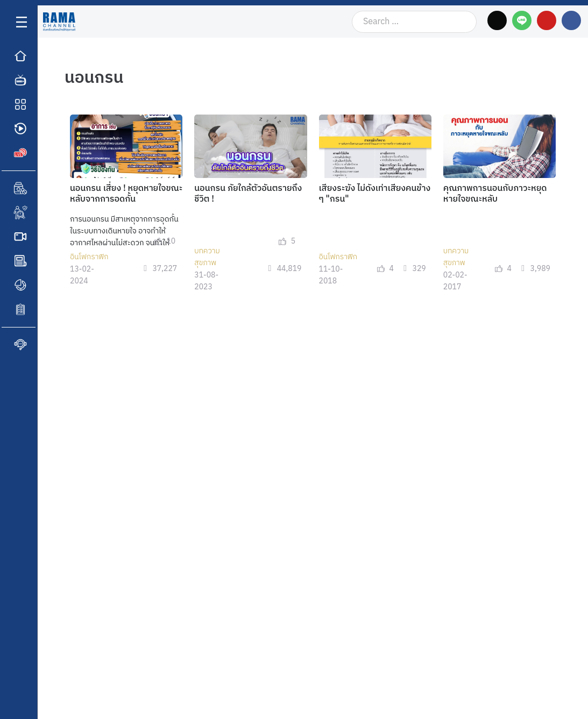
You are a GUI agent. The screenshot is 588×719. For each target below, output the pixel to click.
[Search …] (414, 22)
